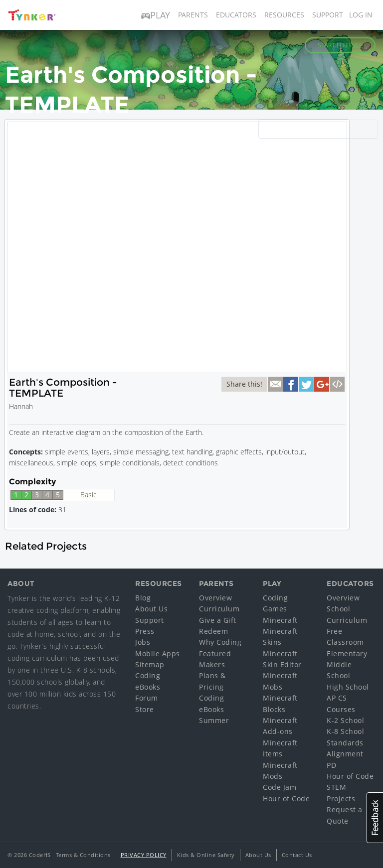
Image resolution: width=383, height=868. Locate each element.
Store (145, 709)
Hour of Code (286, 798)
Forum (147, 698)
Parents (193, 15)
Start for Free (340, 45)
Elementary (347, 653)
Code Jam (280, 787)
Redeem (213, 631)
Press (145, 631)
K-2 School (345, 720)
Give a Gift (218, 620)
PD (331, 765)
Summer (214, 720)
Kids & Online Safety (206, 855)
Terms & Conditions (83, 855)
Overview (215, 598)
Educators (236, 15)
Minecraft (280, 620)
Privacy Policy (144, 855)
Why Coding (220, 642)
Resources (284, 15)
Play (156, 15)
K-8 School (345, 731)
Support (328, 15)
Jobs (143, 642)
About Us (151, 609)
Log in (361, 15)
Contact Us (297, 855)
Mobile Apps (158, 653)
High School (348, 687)
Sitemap (150, 664)
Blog (143, 598)
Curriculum (219, 609)
